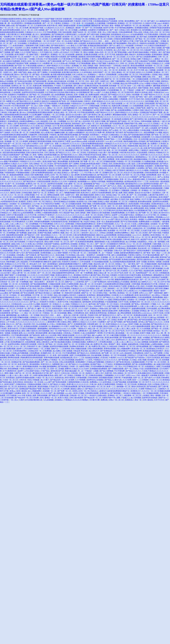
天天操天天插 (146, 231)
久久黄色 (57, 157)
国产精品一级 (54, 226)
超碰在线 (79, 54)
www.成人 (109, 141)
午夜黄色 (58, 23)
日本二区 (137, 139)
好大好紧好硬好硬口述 (34, 400)
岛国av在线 (66, 48)
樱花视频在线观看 (129, 37)
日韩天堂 (41, 344)
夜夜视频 (167, 237)
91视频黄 (85, 159)
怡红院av (55, 182)
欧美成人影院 (148, 92)
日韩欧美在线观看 (40, 148)
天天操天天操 (43, 291)
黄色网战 (77, 275)
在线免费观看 (157, 246)
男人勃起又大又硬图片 (124, 257)
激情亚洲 (54, 371)
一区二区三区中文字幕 (161, 282)
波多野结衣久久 (122, 340)
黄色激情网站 (50, 83)
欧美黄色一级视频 (137, 219)
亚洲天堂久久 (46, 364)
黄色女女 (26, 150)
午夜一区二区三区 (95, 297)
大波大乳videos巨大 (143, 48)
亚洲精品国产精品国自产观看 (18, 63)
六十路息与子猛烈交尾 (118, 188)
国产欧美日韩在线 (123, 362)
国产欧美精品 (63, 366)
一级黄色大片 (56, 106)
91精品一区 (40, 378)
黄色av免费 (49, 242)
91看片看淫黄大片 (13, 34)
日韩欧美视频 (132, 68)
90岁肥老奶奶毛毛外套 (9, 202)
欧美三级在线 (22, 391)
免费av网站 (45, 268)
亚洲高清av (20, 210)
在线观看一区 (162, 70)
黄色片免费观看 (109, 159)
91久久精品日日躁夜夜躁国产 (156, 46)
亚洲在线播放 (132, 248)
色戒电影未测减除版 (34, 88)
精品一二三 (21, 226)
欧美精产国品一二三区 (113, 139)
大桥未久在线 (12, 228)
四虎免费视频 (57, 188)
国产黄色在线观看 (131, 322)
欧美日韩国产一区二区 (102, 72)
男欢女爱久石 (133, 43)
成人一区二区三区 (111, 70)
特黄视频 (154, 375)
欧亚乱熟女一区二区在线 (34, 382)
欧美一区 (156, 231)
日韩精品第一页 (156, 170)
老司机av (142, 322)
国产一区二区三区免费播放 (38, 130)
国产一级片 (114, 30)
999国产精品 (75, 326)
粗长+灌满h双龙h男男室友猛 (130, 206)
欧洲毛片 (38, 101)
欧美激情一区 (82, 346)
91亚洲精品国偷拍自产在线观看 (105, 21)
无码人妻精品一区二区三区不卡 (140, 115)
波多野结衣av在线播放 (69, 244)
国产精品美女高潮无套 (65, 248)
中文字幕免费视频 (50, 32)
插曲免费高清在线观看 (15, 235)
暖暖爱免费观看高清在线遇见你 (73, 157)
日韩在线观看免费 (126, 32)
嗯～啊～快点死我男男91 (14, 23)
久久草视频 (110, 184)
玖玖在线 (90, 83)
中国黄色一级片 (156, 52)
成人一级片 (162, 300)
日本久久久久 (59, 224)
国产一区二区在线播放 (18, 43)
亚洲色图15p (161, 161)
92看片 (65, 306)
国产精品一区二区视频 (117, 68)
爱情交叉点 (80, 148)
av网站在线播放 (133, 130)
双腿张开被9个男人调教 (126, 48)
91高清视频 (29, 257)
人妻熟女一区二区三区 (56, 150)
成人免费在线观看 (92, 95)
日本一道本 (90, 81)
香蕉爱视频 (87, 146)
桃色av (11, 124)
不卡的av (90, 306)
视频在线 (44, 226)
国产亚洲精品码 (58, 34)
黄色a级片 (40, 237)
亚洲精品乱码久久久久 (111, 197)
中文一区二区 (41, 195)
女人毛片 (71, 121)
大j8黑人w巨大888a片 (61, 52)
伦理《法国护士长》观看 (105, 81)
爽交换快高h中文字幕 (126, 237)
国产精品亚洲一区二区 (15, 57)
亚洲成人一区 (121, 264)
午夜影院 (53, 135)
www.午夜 (36, 204)
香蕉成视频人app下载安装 (13, 271)
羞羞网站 (146, 235)
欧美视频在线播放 (112, 179)
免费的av (46, 360)
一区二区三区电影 (58, 115)
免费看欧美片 (83, 331)
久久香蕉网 (24, 141)
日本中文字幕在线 (101, 259)
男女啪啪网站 (37, 280)
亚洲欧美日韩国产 (89, 61)
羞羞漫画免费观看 (17, 175)
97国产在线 (139, 41)
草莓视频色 (45, 21)
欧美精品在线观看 (31, 326)
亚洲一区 (3, 184)
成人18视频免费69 (124, 349)
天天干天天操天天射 (19, 59)
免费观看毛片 (61, 300)
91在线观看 (22, 41)
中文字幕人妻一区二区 (20, 132)
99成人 (151, 242)
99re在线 (68, 41)
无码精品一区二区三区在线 (127, 384)
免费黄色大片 (92, 342)
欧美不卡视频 (45, 57)
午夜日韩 (123, 153)
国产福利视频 (14, 293)
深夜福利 (111, 288)
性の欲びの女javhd (104, 61)
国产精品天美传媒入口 (44, 293)
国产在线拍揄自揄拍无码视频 (139, 135)
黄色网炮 (86, 59)
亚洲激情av (92, 75)
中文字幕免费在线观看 (20, 335)
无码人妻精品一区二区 (79, 39)
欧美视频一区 (138, 95)
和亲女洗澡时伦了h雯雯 (62, 141)
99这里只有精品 (89, 79)
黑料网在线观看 (14, 358)
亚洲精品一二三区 (69, 23)
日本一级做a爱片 (143, 375)
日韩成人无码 (125, 30)
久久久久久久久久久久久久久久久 (52, 43)
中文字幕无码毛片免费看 (44, 166)
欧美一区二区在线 (20, 130)
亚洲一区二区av (126, 179)
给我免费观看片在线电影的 (149, 126)
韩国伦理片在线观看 (59, 57)
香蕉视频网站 (88, 110)
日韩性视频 (136, 284)
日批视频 (125, 106)
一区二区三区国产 (49, 41)
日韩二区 (18, 206)
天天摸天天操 (124, 199)
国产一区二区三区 (53, 30)
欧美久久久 (141, 72)
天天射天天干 (54, 387)
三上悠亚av (20, 139)
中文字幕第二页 (76, 52)
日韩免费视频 (56, 239)
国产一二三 (89, 282)
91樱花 (95, 97)
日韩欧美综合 (21, 384)
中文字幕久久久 (54, 97)
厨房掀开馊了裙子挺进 (100, 26)
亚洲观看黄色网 (22, 70)
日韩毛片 (88, 101)
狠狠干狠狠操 (144, 88)
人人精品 (66, 304)
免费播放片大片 (36, 63)
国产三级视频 (5, 52)
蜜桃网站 (151, 217)
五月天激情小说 (46, 52)
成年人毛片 (100, 373)
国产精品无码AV (30, 182)
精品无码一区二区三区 (24, 239)
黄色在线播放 (18, 257)
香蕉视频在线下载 (103, 37)
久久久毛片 (131, 57)
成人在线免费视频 (58, 95)
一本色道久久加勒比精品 (110, 135)
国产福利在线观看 (40, 81)
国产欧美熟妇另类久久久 (24, 90)
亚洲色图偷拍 (157, 54)
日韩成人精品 (22, 337)
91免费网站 (82, 166)
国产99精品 (128, 61)
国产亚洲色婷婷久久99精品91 (25, 124)
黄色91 (106, 326)
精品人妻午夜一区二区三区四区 (114, 57)
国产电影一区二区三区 (103, 83)
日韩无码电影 (39, 83)
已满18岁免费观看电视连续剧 (92, 144)
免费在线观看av (125, 311)
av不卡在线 (11, 322)
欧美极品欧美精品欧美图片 (98, 46)
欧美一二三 (137, 380)
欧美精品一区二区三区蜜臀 (18, 199)
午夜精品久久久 (113, 63)
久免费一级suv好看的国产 (52, 128)
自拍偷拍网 (146, 137)
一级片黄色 (131, 264)
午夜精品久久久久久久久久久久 (91, 70)
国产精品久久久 (62, 190)
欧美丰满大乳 (52, 26)
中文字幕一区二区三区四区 (130, 231)
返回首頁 (90, 25)
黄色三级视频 (155, 88)
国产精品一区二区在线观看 (40, 95)
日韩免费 (90, 324)
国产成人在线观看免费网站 (147, 57)
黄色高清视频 (43, 387)
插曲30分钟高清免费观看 (78, 266)
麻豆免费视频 (26, 295)
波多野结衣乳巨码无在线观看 (33, 92)
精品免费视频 (149, 132)
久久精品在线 (112, 346)
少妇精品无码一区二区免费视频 (144, 228)
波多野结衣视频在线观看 (78, 117)
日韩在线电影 (93, 378)
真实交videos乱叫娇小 (74, 115)
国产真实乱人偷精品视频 (109, 99)
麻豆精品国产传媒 (37, 28)
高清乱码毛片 (42, 97)
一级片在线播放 (24, 311)
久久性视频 (43, 320)
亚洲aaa (13, 391)
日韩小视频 (92, 202)
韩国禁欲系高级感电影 (115, 182)
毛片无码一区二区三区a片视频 (134, 175)
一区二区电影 (12, 179)
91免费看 (96, 226)
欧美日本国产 (10, 384)
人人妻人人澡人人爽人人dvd (104, 340)
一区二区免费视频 (31, 224)
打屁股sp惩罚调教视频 (132, 137)
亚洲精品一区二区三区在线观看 (94, 48)
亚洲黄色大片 (136, 391)
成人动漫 (144, 148)
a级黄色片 (103, 391)
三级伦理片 (85, 233)
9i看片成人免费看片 (145, 86)
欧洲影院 (126, 119)
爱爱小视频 (9, 373)
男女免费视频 (17, 150)
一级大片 (164, 121)
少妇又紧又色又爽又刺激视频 (133, 166)
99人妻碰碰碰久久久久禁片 (59, 326)
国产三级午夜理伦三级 (92, 115)
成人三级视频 (150, 70)
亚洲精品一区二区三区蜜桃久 (12, 248)
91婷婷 (83, 83)
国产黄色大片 (54, 395)
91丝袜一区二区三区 (62, 242)
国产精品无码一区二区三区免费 (109, 175)
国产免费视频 (72, 57)
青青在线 (99, 117)
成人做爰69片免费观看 (12, 61)
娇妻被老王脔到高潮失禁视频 (90, 57)
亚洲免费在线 (13, 121)
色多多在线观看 (37, 50)
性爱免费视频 (17, 117)
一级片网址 (113, 293)
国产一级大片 (101, 244)
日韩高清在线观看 (44, 182)
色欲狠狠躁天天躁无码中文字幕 (139, 246)
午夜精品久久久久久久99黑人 (31, 161)
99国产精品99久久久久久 (153, 95)
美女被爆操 (46, 179)
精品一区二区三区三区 (131, 50)
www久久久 (135, 148)
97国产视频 (102, 63)
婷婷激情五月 (52, 119)
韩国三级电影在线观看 (67, 26)
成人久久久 (79, 99)
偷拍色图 (91, 179)
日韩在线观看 (150, 104)
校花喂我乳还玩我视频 (12, 208)
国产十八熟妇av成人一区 (20, 79)
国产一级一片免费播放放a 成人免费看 (100, 248)
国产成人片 (32, 309)
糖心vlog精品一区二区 (101, 335)
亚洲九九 (36, 37)
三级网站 (37, 306)
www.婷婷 (66, 146)
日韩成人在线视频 (107, 233)
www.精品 (124, 135)
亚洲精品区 (70, 28)
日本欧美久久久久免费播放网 (35, 248)
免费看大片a (11, 101)
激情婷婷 (93, 268)
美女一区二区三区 (72, 233)
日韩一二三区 (84, 286)
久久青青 (30, 222)
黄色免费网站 (130, 21)
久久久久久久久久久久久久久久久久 (117, 117)
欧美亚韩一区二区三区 (71, 37)
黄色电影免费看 (24, 137)
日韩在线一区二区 (87, 231)
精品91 (166, 132)
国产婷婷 (55, 46)
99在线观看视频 (82, 206)
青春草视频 (11, 262)
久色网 (7, 79)
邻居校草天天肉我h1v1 (71, 262)
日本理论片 (86, 275)
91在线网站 (140, 168)
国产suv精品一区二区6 (90, 124)
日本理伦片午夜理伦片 (46, 215)
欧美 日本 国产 (101, 186)
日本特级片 (139, 46)
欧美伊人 (62, 46)
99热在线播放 (145, 204)
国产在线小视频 (160, 320)
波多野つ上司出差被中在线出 (123, 215)
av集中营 (131, 52)
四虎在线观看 (134, 204)
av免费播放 (83, 30)
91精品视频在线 (75, 302)
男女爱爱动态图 (98, 146)
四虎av (129, 95)
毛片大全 (166, 246)
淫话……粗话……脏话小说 (109, 41)
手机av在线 (138, 32)
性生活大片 (128, 173)
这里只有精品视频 (33, 226)
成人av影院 (59, 237)
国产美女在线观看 (7, 148)
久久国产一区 (13, 288)
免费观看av (94, 382)
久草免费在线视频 (105, 342)
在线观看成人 (142, 242)
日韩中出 (108, 215)
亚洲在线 (70, 95)
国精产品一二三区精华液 (75, 282)
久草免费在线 (33, 43)
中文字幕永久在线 (123, 128)
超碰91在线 (32, 233)
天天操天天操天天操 (98, 150)
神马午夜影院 (70, 378)
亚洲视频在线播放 (142, 28)
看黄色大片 (70, 119)
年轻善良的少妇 (106, 108)
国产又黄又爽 (92, 128)
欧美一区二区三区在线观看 (117, 150)
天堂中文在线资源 (153, 358)
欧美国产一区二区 (31, 57)
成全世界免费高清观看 (12, 30)
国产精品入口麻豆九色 (113, 380)
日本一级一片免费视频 (58, 121)
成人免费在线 (23, 315)
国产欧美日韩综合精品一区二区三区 (54, 210)
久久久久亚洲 (20, 286)
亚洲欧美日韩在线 (92, 86)
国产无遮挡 (32, 119)
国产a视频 (15, 52)
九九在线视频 (49, 400)
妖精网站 (27, 271)
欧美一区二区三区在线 (95, 215)
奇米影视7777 (91, 199)
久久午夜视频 (80, 380)
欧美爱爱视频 (106, 126)
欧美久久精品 (63, 398)
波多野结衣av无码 (102, 188)
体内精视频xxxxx (149, 30)
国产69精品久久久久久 (117, 95)
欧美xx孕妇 (103, 68)
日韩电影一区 (136, 190)
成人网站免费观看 (125, 313)
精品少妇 (124, 83)
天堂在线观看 (142, 153)
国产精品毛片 (30, 235)
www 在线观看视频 (136, 106)
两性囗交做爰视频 (71, 70)
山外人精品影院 (42, 121)
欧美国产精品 (93, 108)
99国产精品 (23, 72)
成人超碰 (157, 364)
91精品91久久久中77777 (79, 106)
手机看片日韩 (93, 315)
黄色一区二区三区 (97, 170)
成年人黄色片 (79, 86)
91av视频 (159, 132)
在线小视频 (83, 108)
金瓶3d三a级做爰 (163, 30)
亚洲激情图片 (46, 306)
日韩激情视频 (99, 246)
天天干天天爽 (139, 70)
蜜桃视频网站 (43, 329)
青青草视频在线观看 (52, 358)
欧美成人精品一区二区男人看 (65, 112)
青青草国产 (100, 179)
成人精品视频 (145, 26)
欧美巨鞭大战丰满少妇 (71, 72)
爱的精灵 (134, 282)
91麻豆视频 (157, 244)
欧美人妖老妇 (110, 88)
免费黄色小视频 (82, 88)
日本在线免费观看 (145, 297)
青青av (9, 119)
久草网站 (38, 213)
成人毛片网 (136, 317)
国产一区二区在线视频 (94, 28)
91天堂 (136, 61)
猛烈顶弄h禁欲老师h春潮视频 (14, 153)
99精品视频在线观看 (81, 170)
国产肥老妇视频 (121, 52)
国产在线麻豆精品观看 (138, 144)
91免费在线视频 (64, 104)
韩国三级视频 (129, 193)
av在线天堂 (126, 66)
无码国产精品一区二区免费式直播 (110, 137)
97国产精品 (45, 371)
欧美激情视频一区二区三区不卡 (37, 159)
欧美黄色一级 (109, 291)
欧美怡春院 (111, 48)
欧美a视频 (142, 373)
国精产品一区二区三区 (156, 108)
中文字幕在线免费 (18, 106)
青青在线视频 (147, 121)
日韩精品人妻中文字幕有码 (115, 170)
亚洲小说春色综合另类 (35, 153)
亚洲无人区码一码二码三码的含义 (34, 61)
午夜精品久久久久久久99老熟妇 (73, 199)
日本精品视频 (145, 130)
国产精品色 (77, 61)
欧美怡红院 (60, 378)
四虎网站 (73, 346)
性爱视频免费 (72, 179)
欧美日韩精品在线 (94, 239)
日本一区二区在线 (79, 153)
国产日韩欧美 (31, 255)
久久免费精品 (97, 280)
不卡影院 (58, 86)
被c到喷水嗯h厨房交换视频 (61, 75)
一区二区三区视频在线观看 (106, 161)
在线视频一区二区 (10, 311)
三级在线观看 (93, 253)
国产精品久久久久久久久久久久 (97, 389)
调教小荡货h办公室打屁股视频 (68, 83)
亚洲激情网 (153, 37)
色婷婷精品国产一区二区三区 (147, 273)
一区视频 (163, 41)
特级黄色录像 (133, 146)
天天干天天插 (110, 54)
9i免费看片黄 (36, 48)
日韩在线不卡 (71, 68)
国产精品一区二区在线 (160, 329)
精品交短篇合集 (60, 81)
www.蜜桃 (4, 161)
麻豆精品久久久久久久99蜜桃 (138, 170)
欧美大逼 (138, 295)
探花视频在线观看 (106, 378)
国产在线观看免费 (117, 124)
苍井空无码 (24, 126)
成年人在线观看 (80, 43)
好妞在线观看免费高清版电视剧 (34, 355)
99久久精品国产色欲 (148, 50)
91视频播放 (82, 179)
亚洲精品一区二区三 (56, 193)
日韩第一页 (74, 366)
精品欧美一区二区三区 (109, 237)
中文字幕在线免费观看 (51, 88)
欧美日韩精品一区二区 (159, 235)
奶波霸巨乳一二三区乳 (84, 360)
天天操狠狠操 (35, 199)
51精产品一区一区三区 (23, 373)
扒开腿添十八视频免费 (121, 190)
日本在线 (40, 59)
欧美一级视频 (10, 139)
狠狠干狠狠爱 (63, 253)
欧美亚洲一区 (14, 277)
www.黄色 (70, 46)
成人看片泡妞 (142, 37)
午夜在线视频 (31, 66)
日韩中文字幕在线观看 (15, 215)
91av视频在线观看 (152, 219)
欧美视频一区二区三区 (118, 86)
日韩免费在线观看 (99, 204)
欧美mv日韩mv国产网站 (69, 286)
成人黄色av (156, 295)
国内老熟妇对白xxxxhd (134, 184)
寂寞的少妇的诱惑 (42, 117)
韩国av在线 (104, 309)
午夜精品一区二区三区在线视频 (129, 161)
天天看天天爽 (95, 400)
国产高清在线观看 (59, 382)
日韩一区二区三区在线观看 (71, 79)
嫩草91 (9, 320)
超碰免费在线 (23, 166)
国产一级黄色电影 (87, 188)
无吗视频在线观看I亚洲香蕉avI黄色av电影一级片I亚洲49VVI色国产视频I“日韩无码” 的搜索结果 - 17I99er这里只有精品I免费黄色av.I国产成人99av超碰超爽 (58, 19)
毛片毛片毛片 (8, 99)
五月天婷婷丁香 (163, 280)
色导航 (121, 21)
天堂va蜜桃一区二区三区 (73, 184)
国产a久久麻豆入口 (117, 46)
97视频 (121, 217)
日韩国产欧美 (141, 108)
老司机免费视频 (98, 302)
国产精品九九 (161, 104)
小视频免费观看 (18, 159)
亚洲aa (32, 166)
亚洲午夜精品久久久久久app (56, 197)
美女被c (51, 81)
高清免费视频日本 (71, 108)
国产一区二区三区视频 (161, 115)
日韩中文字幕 (87, 21)
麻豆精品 (164, 146)
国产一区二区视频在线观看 (147, 264)
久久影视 (13, 68)
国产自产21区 (111, 271)
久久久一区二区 (27, 30)
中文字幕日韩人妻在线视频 (112, 239)
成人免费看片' (29, 117)
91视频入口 (32, 337)
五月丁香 (56, 126)
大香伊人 (93, 59)
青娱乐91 (133, 54)
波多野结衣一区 (163, 50)
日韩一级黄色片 (25, 170)
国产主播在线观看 (55, 61)
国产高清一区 (20, 66)
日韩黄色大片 (110, 362)
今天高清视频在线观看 (100, 262)
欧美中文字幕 (109, 28)
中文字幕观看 (65, 288)
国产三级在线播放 (55, 186)
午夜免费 (155, 130)
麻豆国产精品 (157, 237)
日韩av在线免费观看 (49, 77)
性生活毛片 (132, 153)
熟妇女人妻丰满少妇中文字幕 (110, 266)
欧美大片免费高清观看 (70, 284)
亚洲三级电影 (81, 213)
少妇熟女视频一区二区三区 (128, 75)
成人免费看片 (107, 115)
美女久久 (47, 188)
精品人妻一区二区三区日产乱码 (112, 273)
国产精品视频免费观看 (81, 208)
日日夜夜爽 (4, 268)
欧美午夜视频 (97, 326)
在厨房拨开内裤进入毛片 (157, 119)
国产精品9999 (12, 41)
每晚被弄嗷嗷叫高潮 (72, 193)
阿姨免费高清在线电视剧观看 (152, 188)
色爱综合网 (37, 86)
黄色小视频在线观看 (98, 90)
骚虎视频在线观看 (95, 177)
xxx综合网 (82, 34)
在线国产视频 (82, 139)
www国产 (98, 92)
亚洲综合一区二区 (10, 177)
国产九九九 (67, 61)
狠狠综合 (41, 337)
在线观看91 (149, 166)
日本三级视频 (40, 30)
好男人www (121, 246)
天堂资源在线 (92, 153)
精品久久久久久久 (61, 148)
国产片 (70, 324)
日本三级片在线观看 (115, 104)
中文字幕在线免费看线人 (49, 99)
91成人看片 (27, 144)
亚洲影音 (45, 70)
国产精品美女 (28, 83)
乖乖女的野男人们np (136, 83)
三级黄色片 (144, 150)
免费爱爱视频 (13, 219)
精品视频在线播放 (79, 128)
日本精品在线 (75, 190)
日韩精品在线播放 (119, 300)
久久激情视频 (100, 23)
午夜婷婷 (78, 21)
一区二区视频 (34, 315)
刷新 (81, 25)
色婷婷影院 (107, 177)
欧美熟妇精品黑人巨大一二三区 (137, 182)
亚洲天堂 (46, 280)
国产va (160, 177)
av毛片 (133, 326)
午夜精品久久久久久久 (34, 32)
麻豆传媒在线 (66, 124)
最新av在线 (41, 197)
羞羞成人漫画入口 (78, 389)
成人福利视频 (107, 43)
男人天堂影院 (123, 271)
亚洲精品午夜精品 (101, 130)
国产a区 (36, 99)
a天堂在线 (104, 358)
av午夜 (96, 110)
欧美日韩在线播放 (20, 119)
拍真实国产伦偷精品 (52, 244)
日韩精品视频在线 (17, 259)
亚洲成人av (66, 173)
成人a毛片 (117, 50)
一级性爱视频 (108, 251)
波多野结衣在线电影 (151, 184)
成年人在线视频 (155, 97)
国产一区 (74, 242)
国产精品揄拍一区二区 (25, 26)
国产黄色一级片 (142, 97)
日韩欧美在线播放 (96, 375)
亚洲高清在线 (48, 266)
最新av (94, 63)
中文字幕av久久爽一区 (22, 37)
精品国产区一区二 (49, 257)
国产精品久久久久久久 (154, 322)
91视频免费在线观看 (96, 139)
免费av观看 (155, 257)
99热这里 (104, 95)
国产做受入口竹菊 (127, 41)
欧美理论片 (147, 295)
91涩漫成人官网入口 (158, 83)
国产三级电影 (5, 132)
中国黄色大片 (161, 153)
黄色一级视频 (115, 26)
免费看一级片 (136, 266)
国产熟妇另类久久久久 (25, 101)
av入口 (54, 253)
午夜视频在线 (112, 23)
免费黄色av (17, 320)
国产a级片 (151, 21)
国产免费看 (11, 210)
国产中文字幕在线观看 (49, 104)
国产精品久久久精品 (143, 63)
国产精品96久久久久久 (89, 41)
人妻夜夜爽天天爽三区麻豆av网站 (37, 46)
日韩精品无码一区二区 (59, 117)
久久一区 (161, 304)
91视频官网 (33, 135)
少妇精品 (146, 395)
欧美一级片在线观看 (77, 210)
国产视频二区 (117, 61)
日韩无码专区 (125, 77)
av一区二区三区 (130, 104)
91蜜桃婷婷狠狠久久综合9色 (92, 50)
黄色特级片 (77, 124)
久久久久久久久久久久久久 (129, 155)
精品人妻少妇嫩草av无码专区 (65, 295)
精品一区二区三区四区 (140, 233)
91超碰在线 (54, 101)
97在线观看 (4, 21)
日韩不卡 (46, 384)
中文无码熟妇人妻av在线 (75, 255)
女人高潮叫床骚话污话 (71, 280)
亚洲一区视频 (79, 95)
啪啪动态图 (120, 184)
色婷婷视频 (50, 237)
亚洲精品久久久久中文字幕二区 (147, 215)
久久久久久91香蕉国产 (130, 177)
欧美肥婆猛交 (53, 264)
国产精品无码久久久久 (160, 324)
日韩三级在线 (113, 32)
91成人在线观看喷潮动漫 (115, 242)
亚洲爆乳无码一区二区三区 (113, 173)
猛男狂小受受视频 (99, 182)
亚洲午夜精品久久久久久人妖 (103, 101)
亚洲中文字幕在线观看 (40, 137)
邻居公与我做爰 (34, 380)
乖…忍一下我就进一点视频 (130, 90)
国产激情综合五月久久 (108, 315)
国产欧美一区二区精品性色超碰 (71, 101)
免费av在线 (100, 79)
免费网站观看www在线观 (82, 217)
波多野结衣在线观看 (55, 184)
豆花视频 (135, 311)
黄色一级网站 (38, 155)
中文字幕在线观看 (151, 34)
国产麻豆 (149, 168)
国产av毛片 (21, 253)
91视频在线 (133, 202)
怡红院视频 (150, 101)
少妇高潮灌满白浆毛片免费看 (24, 197)
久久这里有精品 (86, 72)
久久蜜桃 (22, 246)
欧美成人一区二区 (10, 108)
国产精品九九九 (109, 297)
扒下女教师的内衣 (10, 371)
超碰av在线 (32, 72)
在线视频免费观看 (25, 179)
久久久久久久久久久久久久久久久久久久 (146, 335)
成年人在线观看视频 (21, 186)
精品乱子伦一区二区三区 (70, 231)
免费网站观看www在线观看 (96, 148)
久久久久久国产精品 (39, 150)
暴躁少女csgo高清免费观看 (23, 213)
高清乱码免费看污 (152, 99)
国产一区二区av (32, 106)
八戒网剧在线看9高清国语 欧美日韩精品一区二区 (49, 251)
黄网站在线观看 (53, 195)
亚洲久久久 (164, 130)
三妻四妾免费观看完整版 (35, 139)
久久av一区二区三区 (123, 224)
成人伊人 (36, 34)
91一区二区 (116, 177)
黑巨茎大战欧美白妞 (40, 168)
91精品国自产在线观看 (148, 61)
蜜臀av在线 (11, 26)
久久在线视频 (145, 329)
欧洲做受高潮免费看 (86, 242)
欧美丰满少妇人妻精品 (99, 286)
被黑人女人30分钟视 (27, 333)
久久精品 (106, 92)
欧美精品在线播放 (144, 54)
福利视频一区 (67, 170)
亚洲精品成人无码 (145, 384)
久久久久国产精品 (136, 271)
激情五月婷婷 (23, 110)
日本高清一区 (22, 309)
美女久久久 (11, 324)
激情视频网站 (46, 34)
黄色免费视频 (63, 161)
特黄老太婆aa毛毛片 (130, 88)
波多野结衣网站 (14, 344)
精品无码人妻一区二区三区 (149, 146)
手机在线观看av (145, 75)
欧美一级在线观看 (162, 182)
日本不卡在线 (124, 302)
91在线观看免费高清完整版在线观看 (14, 135)
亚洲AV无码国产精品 (107, 128)
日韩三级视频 (67, 351)
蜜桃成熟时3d (159, 275)
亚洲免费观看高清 (105, 59)
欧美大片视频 (101, 121)
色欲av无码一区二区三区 (104, 52)
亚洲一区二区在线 (41, 39)
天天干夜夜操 (95, 219)
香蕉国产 (112, 344)
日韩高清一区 (5, 282)
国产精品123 (74, 364)
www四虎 (157, 378)
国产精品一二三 (6, 46)
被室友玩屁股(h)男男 (110, 311)
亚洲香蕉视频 (46, 253)
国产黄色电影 (57, 37)
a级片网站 (114, 199)
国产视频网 (93, 88)
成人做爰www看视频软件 (75, 132)
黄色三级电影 (88, 66)
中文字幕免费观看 (69, 353)
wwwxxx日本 (28, 304)
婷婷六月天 (135, 239)
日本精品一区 (15, 295)
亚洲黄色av (94, 309)
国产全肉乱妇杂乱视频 (23, 81)
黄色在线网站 (55, 48)
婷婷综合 (165, 81)
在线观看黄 (147, 244)
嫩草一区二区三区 (94, 166)
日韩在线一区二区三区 (43, 246)
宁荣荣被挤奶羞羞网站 (147, 68)
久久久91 (92, 137)
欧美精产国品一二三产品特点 (129, 268)
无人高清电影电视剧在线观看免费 (77, 90)
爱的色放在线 (64, 137)
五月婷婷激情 (76, 50)
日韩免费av (21, 255)
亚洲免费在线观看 (40, 170)
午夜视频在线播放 (23, 173)
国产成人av (34, 302)
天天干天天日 (159, 400)
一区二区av (118, 366)
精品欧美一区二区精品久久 (73, 186)
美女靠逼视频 (95, 119)
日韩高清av (22, 177)
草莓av (18, 355)
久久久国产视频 (81, 46)
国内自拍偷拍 (48, 208)
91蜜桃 (147, 83)
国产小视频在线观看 (42, 239)
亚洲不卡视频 (155, 81)
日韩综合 (152, 153)
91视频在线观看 (55, 284)
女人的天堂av (55, 50)
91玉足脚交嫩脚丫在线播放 (59, 39)
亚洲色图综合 (130, 157)
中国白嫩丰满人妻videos (17, 112)
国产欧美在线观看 (67, 99)
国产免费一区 (114, 309)
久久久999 (63, 182)
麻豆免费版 (93, 266)
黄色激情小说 (136, 30)
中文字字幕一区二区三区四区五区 (33, 277)
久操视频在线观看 (7, 83)
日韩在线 (162, 34)
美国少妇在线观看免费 (129, 306)
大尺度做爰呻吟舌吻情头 (21, 266)
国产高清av (14, 77)
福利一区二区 (113, 206)
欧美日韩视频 (26, 34)
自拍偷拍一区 (15, 204)
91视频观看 (123, 99)
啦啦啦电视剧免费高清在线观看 (12, 32)
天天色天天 (145, 317)
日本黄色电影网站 (20, 351)
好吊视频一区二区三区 (76, 81)
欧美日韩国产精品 (50, 161)
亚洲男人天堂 (13, 170)
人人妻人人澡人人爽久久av (13, 224)
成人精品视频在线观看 (132, 186)
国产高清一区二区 (85, 271)
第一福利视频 (160, 242)
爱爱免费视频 (10, 50)
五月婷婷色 (108, 50)
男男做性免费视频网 (42, 222)
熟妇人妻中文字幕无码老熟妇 (14, 231)
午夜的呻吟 (9, 206)
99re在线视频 (41, 324)
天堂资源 (66, 106)
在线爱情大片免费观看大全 (99, 30)
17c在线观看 (16, 92)
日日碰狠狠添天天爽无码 (116, 244)
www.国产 (49, 79)
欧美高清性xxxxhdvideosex (142, 313)
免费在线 (156, 121)
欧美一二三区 (101, 288)
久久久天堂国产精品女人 (30, 52)
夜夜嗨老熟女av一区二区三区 (147, 157)
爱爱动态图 (64, 395)
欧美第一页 (122, 320)
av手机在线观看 (35, 70)
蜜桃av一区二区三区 (55, 108)
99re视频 (163, 173)
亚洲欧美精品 (62, 324)
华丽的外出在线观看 (147, 43)
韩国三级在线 (8, 90)
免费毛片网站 (6, 117)
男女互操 (106, 275)
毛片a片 (80, 68)
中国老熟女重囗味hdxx (12, 75)
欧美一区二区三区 (156, 315)
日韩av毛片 (44, 228)
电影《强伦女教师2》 (38, 282)
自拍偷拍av (25, 128)
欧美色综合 (41, 119)
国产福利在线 (67, 297)
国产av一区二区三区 (125, 315)
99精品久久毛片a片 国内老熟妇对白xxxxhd (27, 146)
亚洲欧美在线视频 (91, 54)
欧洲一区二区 (69, 237)
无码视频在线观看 (159, 251)
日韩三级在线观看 (65, 32)
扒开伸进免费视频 (34, 41)
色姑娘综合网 (149, 271)
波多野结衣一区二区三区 (89, 277)
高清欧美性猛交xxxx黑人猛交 (125, 164)
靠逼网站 (103, 157)
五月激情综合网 (40, 26)
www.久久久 (148, 124)
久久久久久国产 (47, 393)
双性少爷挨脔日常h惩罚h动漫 (138, 81)
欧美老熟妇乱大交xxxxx (120, 34)
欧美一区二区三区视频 (69, 30)
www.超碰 (108, 300)
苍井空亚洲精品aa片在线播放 (54, 68)
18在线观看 (130, 46)
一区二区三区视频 (132, 333)
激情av (46, 50)
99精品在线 (103, 168)
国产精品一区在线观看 (41, 75)
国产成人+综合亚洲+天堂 (85, 121)
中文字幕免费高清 (18, 222)
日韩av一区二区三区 (22, 251)
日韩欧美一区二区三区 (127, 346)
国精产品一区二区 (40, 193)
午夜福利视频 (127, 378)
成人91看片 (58, 311)
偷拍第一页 (80, 28)
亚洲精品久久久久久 (64, 217)
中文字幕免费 (73, 277)
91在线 (134, 224)
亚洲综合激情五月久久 (25, 39)
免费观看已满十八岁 (83, 126)
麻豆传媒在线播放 (142, 52)
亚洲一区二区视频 (57, 369)
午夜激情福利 (10, 173)
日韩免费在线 (79, 313)
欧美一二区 (132, 86)
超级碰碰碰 (88, 184)
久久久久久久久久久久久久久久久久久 (130, 101)
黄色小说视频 (157, 48)
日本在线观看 (85, 262)
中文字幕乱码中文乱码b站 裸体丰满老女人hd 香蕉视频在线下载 (69, 92)
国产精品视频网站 (120, 43)
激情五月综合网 (111, 146)
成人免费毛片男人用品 (99, 344)
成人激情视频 (59, 393)
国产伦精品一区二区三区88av (129, 121)
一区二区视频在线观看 (140, 79)
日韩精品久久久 (158, 63)
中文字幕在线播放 (74, 300)
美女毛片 (62, 206)
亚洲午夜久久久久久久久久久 (108, 77)
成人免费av (57, 351)
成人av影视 (45, 132)
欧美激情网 (104, 86)
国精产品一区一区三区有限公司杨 (118, 79)
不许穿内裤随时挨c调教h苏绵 (66, 166)
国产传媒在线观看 (23, 50)
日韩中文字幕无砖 (86, 246)
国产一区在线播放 (149, 90)
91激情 (59, 257)
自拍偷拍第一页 (108, 119)
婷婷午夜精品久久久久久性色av (59, 66)
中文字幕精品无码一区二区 (134, 366)
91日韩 (9, 291)
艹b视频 (52, 130)
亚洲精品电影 (105, 34)
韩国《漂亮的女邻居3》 (104, 66)
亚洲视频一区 (125, 335)
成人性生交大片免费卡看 (96, 132)
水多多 (152, 182)
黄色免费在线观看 (145, 202)
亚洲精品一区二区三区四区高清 (130, 23)
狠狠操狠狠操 (48, 86)
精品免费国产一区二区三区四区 (78, 150)
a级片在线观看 (110, 246)
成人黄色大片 (94, 351)
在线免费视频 (8, 251)
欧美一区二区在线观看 (86, 23)
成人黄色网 (76, 175)
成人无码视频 (131, 242)
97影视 (164, 141)
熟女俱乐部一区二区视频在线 (149, 248)
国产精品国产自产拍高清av (135, 358)
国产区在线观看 (115, 259)
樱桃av (70, 313)
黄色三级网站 (135, 199)
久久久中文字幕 (31, 215)
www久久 (121, 358)
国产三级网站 (43, 72)
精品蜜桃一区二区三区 (119, 202)
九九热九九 (9, 340)
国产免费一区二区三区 (98, 206)
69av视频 (60, 337)
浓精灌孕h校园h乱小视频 (107, 268)
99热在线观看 (62, 139)
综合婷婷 (19, 48)
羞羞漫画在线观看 (113, 222)
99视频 (101, 88)
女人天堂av (51, 324)
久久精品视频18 (159, 259)
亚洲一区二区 (139, 378)
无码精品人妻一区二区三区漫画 (101, 39)
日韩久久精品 (129, 108)
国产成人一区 (86, 326)
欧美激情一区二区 (155, 360)
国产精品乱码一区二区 (93, 398)
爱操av (96, 273)
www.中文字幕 (109, 280)
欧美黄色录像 (74, 161)
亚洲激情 (20, 217)
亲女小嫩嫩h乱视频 (58, 132)
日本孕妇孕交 (155, 79)
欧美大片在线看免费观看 (31, 21)
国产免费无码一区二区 (130, 26)
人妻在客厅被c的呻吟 (156, 195)
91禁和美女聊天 (71, 34)
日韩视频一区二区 (52, 288)
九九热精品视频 (9, 39)
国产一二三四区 (49, 217)
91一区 (50, 355)
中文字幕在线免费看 (90, 168)
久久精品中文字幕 (150, 23)
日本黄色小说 (106, 106)
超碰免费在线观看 (86, 259)
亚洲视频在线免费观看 (33, 23)
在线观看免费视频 (68, 88)
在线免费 (92, 141)
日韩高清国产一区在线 (126, 97)
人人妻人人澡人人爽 (159, 26)
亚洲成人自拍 (15, 21)
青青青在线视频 (110, 349)
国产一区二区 (141, 21)
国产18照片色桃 (93, 34)
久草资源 (163, 144)
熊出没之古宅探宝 (56, 168)
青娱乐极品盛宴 (71, 371)
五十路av (18, 83)
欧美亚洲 (30, 246)
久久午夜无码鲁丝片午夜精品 (70, 59)
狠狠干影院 (34, 54)
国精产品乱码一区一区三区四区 (85, 32)
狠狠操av (153, 300)
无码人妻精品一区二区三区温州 (124, 72)
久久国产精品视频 (10, 166)
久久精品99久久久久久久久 (55, 28)
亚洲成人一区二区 (160, 124)
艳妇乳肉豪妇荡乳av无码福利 (135, 141)
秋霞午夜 (32, 97)
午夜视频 (76, 41)
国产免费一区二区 (88, 37)
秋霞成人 (77, 77)
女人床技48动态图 (57, 70)
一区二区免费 (101, 104)
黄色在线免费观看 (138, 66)
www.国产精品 (10, 104)
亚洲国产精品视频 (45, 233)
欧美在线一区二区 (126, 70)
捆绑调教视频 (12, 315)
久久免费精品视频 (149, 161)
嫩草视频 (157, 86)
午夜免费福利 (13, 161)
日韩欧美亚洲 (76, 146)
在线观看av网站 (101, 231)
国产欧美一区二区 (34, 77)
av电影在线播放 (16, 300)
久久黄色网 (65, 389)
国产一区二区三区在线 (121, 59)
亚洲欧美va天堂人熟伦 (136, 286)
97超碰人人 (126, 398)
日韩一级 (39, 235)
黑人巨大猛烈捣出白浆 (28, 291)
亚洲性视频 (70, 224)
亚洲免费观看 (112, 75)
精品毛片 (45, 101)
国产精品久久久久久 (64, 153)
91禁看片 (136, 110)
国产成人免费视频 (107, 371)
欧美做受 (118, 119)
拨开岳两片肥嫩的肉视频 (19, 317)
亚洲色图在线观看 (37, 79)
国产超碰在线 (19, 99)
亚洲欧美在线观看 (7, 286)
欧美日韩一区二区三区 (69, 291)
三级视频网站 (120, 81)
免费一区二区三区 (16, 268)
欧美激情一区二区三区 (154, 66)
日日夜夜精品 (121, 248)
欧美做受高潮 (157, 186)
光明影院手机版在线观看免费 (62, 21)
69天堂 (101, 54)
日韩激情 (114, 275)
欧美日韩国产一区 (22, 54)
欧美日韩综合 (23, 97)
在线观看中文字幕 (54, 170)
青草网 (100, 333)
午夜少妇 (146, 277)
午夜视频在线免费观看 (85, 130)
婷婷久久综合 (100, 195)
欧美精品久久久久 (50, 235)
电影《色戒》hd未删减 (141, 337)
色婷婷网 (159, 271)
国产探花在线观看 (33, 253)
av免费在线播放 (144, 224)
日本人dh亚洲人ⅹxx (80, 75)
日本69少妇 (161, 39)
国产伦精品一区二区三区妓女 (119, 148)
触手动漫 (92, 304)
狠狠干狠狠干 (57, 110)
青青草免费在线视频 (18, 88)
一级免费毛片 (8, 37)
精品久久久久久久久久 (61, 246)
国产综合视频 (64, 159)
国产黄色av (126, 266)
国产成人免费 (117, 193)
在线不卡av (149, 353)
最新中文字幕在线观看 (33, 217)
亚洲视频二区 (77, 66)
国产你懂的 (118, 322)
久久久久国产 (55, 291)
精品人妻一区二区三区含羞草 (91, 284)
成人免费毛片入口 (23, 280)
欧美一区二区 (31, 231)
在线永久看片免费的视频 (34, 175)
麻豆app (153, 317)
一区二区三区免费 (22, 28)
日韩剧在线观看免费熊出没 (124, 39)
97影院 (22, 369)
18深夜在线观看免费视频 (111, 166)
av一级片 (23, 77)
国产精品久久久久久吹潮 (52, 317)
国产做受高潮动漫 (154, 141)
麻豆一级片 (84, 268)
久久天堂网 (72, 329)
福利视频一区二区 (124, 387)
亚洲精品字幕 (17, 362)
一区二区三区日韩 (65, 235)
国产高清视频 (136, 77)
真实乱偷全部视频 (112, 337)
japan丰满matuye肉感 (79, 141)
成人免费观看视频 (91, 68)
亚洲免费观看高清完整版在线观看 (40, 112)
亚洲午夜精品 (118, 108)
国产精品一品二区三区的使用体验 (45, 206)
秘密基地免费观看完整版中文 (28, 104)
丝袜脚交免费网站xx (27, 121)
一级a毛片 (102, 75)
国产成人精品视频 (151, 41)
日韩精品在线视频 (34, 384)
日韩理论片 (132, 355)
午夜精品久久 (147, 59)
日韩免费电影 (89, 186)
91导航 (119, 88)
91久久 (104, 219)
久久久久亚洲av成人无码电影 (65, 63)
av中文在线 (118, 141)
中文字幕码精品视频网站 (124, 28)
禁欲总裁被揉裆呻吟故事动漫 (63, 273)
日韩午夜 (127, 239)
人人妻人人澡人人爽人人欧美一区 (126, 329)
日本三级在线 (116, 37)
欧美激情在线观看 (94, 43)
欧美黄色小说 (82, 202)
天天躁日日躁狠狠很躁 (28, 329)
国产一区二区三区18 (148, 280)
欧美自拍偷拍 (18, 46)
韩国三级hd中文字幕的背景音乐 (30, 68)
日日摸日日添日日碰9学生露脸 (130, 275)
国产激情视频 (23, 108)
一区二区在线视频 (70, 320)
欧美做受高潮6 (69, 311)
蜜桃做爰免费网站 (104, 295)
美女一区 (61, 41)
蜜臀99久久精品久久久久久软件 (16, 164)
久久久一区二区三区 (16, 195)
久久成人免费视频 (142, 342)
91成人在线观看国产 (89, 333)
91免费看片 (102, 322)
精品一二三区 (54, 231)
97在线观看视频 (55, 72)
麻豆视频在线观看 (87, 195)
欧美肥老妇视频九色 (52, 155)
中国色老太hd (159, 92)
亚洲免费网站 (43, 259)
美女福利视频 (139, 173)
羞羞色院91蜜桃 (122, 54)
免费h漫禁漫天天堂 (58, 179)
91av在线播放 (85, 364)
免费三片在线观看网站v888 (80, 355)
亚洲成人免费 (136, 59)
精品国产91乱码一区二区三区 (152, 239)
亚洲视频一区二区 (91, 99)
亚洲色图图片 (81, 362)
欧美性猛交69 (147, 266)
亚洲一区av (102, 32)
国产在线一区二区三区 (160, 135)
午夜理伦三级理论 (135, 255)
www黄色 (27, 48)
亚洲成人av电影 (104, 202)
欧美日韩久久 (15, 128)
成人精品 (57, 173)
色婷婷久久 (42, 66)
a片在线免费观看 (137, 34)
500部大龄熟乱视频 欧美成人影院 (13, 331)
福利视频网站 (52, 366)
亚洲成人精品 (158, 75)
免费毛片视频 (88, 264)
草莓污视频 (27, 168)
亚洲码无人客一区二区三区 (22, 86)
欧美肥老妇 (95, 135)
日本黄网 (45, 48)
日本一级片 (42, 264)
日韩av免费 (55, 177)
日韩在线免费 (40, 90)
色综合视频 (60, 255)
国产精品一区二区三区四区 (146, 39)
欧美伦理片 (87, 97)
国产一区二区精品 (110, 320)
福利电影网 (87, 302)
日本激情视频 (21, 275)
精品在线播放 (86, 280)
